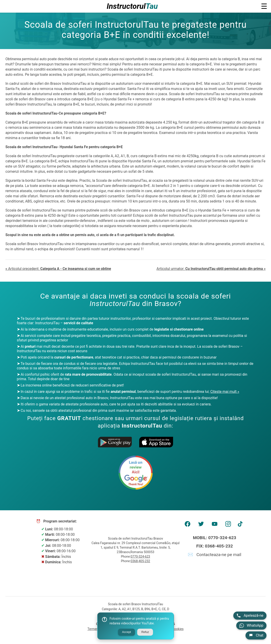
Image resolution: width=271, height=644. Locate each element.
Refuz (145, 632)
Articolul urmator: (211, 269)
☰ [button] (264, 6)
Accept (127, 632)
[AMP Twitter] (201, 525)
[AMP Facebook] (188, 525)
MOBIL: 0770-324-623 (215, 538)
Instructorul (132, 6)
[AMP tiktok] (242, 525)
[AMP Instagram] (228, 525)
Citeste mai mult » (225, 392)
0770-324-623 (140, 557)
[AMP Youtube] (215, 525)
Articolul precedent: (58, 269)
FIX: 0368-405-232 (215, 546)
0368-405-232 (140, 561)
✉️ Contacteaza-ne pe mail (214, 555)
